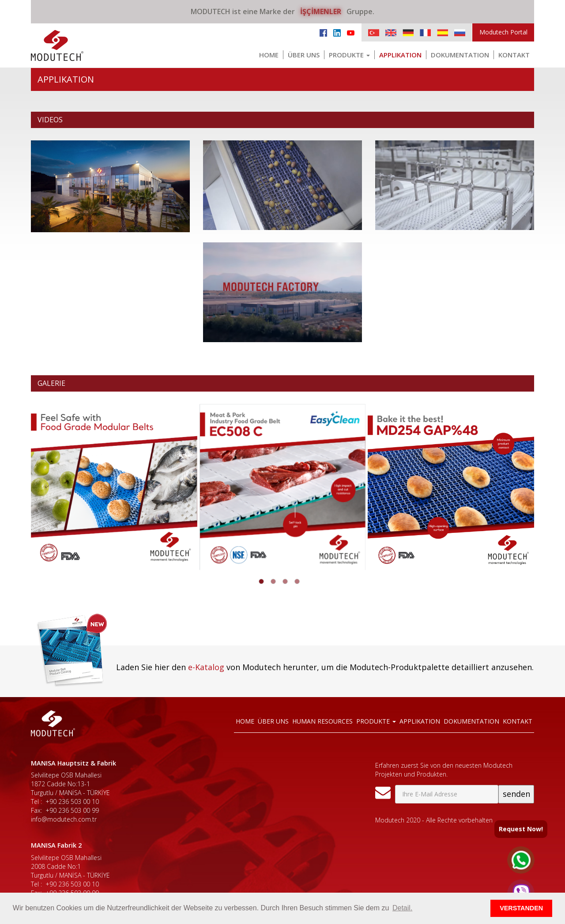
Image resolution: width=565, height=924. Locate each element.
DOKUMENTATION (460, 55)
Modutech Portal (503, 32)
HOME (269, 55)
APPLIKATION (400, 55)
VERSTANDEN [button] (521, 908)
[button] (261, 581)
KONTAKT (514, 55)
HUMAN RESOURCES (322, 721)
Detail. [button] (402, 908)
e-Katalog (206, 667)
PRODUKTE (349, 55)
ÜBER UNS (304, 55)
